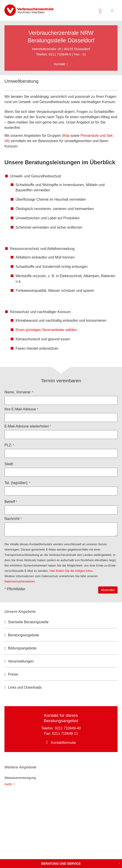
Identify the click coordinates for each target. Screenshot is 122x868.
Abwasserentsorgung (20, 778)
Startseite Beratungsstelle (28, 622)
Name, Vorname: (18, 392)
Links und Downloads (25, 687)
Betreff (10, 502)
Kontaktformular (64, 743)
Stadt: (9, 464)
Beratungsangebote (24, 635)
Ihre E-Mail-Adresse (20, 409)
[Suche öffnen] (100, 10)
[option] (61, 622)
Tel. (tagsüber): (16, 483)
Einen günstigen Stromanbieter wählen (46, 330)
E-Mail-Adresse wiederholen (27, 426)
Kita (66, 136)
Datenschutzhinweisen (20, 581)
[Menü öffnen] (112, 11)
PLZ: (8, 445)
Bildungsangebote (22, 648)
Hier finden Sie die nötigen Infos (71, 571)
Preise (13, 674)
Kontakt (60, 64)
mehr (8, 784)
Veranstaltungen (21, 661)
